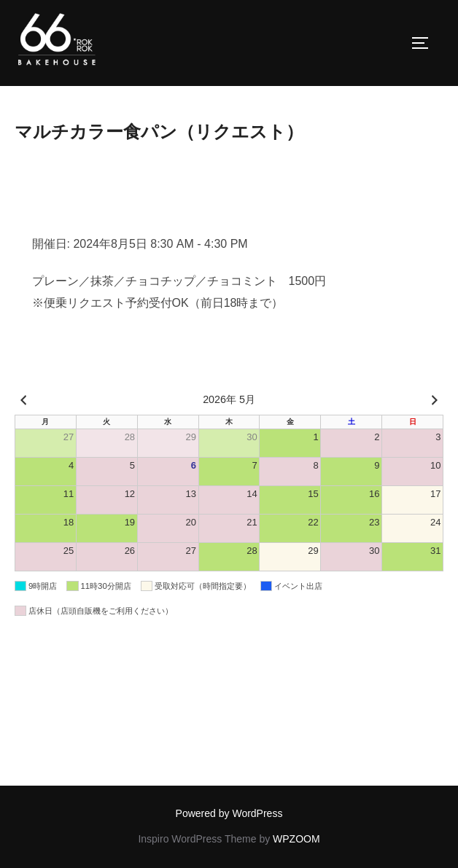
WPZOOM (296, 839)
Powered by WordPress (229, 813)
